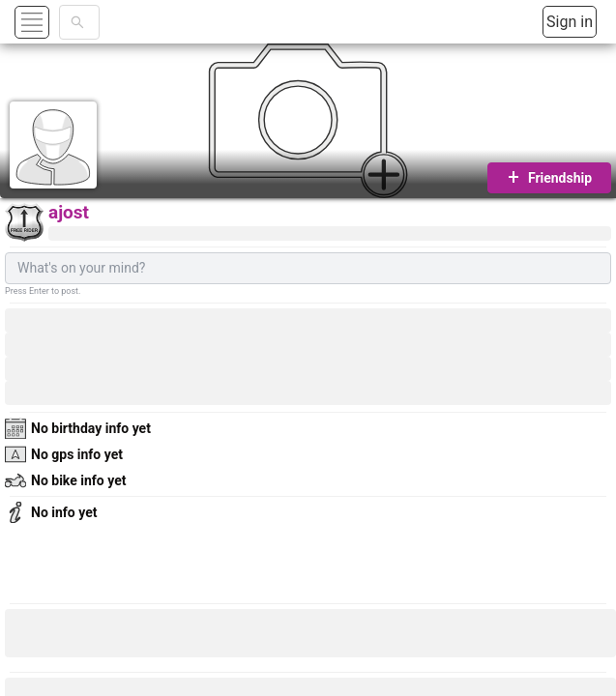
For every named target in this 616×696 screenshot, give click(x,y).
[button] (55, 22)
